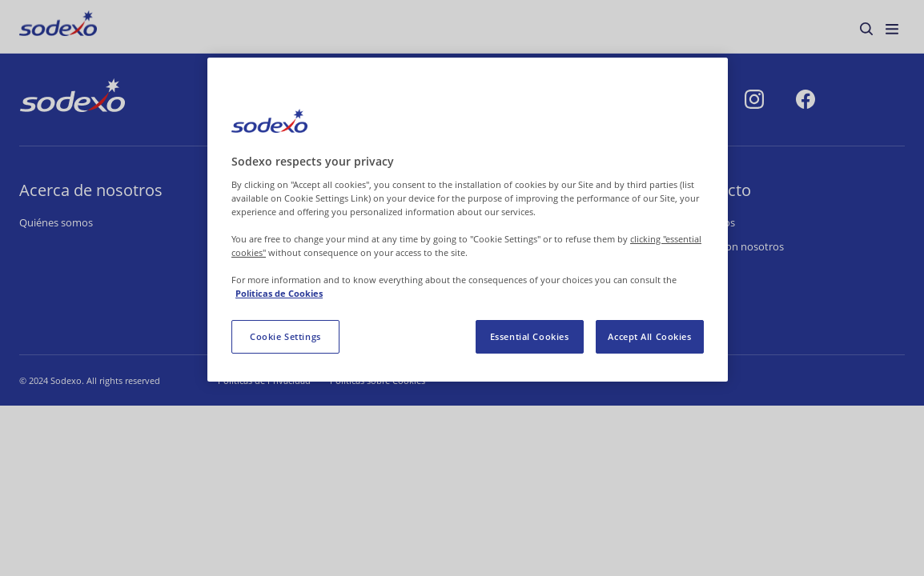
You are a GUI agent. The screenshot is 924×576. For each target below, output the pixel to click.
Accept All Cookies (649, 336)
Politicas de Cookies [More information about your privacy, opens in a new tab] (279, 293)
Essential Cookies (530, 336)
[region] (468, 220)
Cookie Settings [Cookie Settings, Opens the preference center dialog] (285, 336)
